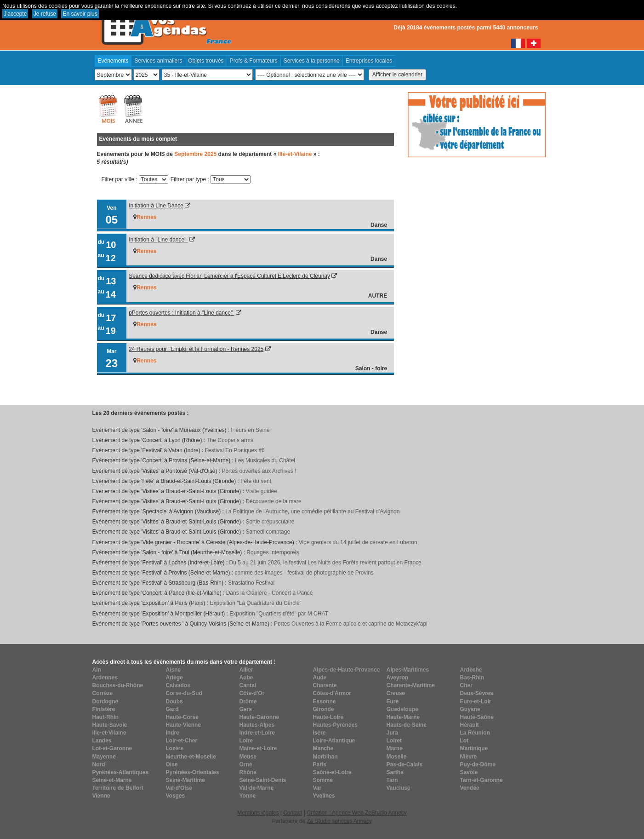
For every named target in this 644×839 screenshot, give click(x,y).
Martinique (474, 748)
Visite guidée (261, 491)
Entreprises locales (369, 61)
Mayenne (104, 757)
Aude (320, 678)
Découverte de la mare (273, 501)
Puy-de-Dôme (478, 764)
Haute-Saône (477, 717)
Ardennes (105, 678)
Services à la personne (312, 61)
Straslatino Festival (251, 583)
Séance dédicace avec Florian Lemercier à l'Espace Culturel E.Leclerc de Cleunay (229, 276)
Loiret (394, 741)
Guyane (470, 709)
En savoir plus (80, 14)
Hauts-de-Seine (407, 725)
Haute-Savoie (110, 725)
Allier (246, 670)
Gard (172, 709)
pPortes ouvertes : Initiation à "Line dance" (181, 313)
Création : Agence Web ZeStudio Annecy (356, 813)
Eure (393, 701)
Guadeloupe (402, 709)
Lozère (175, 748)
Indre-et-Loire (257, 733)
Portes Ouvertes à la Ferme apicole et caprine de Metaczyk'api (351, 624)
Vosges (176, 796)
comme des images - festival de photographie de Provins (304, 573)
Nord (99, 764)
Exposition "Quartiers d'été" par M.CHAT (279, 614)
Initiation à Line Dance (156, 206)
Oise (172, 764)
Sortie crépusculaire (270, 522)
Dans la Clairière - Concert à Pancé (270, 593)
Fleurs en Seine (251, 430)
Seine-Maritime (185, 780)
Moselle (397, 757)
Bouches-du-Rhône (118, 685)
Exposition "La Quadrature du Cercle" (256, 603)
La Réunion (475, 733)
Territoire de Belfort (118, 788)
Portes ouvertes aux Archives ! (259, 471)
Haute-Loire (328, 717)
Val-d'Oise (179, 788)
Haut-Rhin (105, 717)
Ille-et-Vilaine (109, 733)
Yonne (248, 796)
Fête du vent (256, 481)
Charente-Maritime (411, 685)
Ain (97, 670)
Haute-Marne (403, 717)
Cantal (248, 685)
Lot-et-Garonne (112, 748)
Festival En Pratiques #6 (235, 450)
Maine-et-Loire (258, 748)
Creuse (396, 693)
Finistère (104, 709)
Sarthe (395, 772)
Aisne (174, 670)
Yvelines (324, 796)
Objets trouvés (206, 61)
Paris (320, 764)
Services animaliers (158, 61)
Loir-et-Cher (182, 741)
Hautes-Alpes (257, 725)
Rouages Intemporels (273, 552)
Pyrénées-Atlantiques (121, 772)
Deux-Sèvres (477, 693)
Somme (323, 780)
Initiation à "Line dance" (158, 240)
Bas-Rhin (472, 678)
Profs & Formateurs (254, 61)
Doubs (174, 701)
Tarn (392, 780)
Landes (102, 741)
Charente (325, 685)
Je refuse (45, 14)
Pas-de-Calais (405, 764)
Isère (319, 733)
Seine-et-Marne (112, 780)
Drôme (248, 701)
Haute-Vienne (183, 725)
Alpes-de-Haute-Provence (347, 670)
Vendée (470, 788)
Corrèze (103, 693)
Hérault (470, 725)
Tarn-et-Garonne (482, 780)
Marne (395, 748)
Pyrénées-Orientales (193, 772)
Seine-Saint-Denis (263, 780)
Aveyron (398, 678)
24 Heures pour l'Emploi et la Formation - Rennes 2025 (196, 349)
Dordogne (105, 701)
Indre (173, 733)
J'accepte (15, 14)
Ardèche (471, 670)
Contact (293, 813)
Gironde (324, 709)
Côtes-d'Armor (332, 693)
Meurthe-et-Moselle (191, 757)
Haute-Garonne (259, 717)
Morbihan (325, 757)
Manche (323, 748)
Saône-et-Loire (332, 772)
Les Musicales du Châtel (265, 460)
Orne (246, 764)
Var (317, 788)
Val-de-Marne (257, 788)
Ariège (174, 678)
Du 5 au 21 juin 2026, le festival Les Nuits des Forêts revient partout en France (325, 563)
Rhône (248, 772)
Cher (466, 685)
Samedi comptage (268, 532)
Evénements (113, 61)
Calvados (178, 685)
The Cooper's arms (230, 440)
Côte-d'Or (252, 693)
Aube (246, 678)
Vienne (101, 796)
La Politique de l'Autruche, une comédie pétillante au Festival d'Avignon (312, 511)
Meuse (248, 757)
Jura (392, 733)
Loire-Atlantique (334, 741)
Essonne (325, 701)
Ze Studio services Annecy (339, 821)
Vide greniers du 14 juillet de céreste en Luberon (358, 542)
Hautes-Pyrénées (335, 725)
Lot (464, 741)
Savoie (469, 772)
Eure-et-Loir (476, 701)
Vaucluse (399, 788)
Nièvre (469, 757)
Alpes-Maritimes (408, 670)
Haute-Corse (182, 717)
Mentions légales (258, 813)
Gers (246, 709)
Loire (246, 741)
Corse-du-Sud (184, 693)
